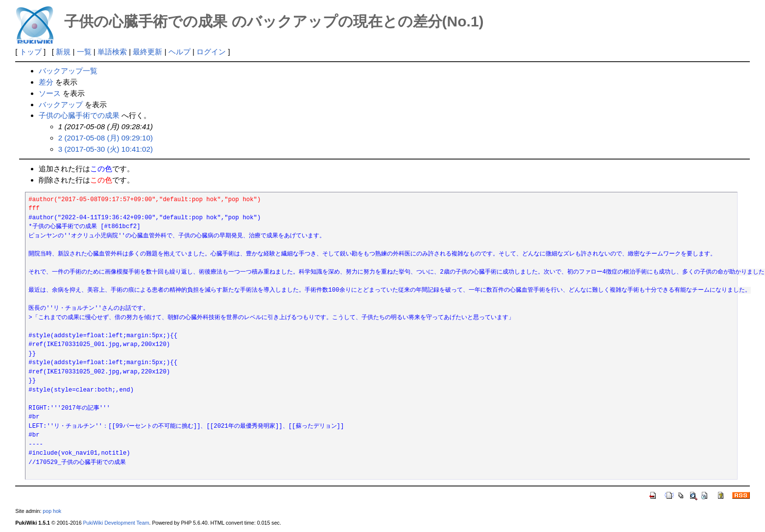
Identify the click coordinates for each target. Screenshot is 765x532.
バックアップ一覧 (68, 71)
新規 (63, 52)
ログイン (211, 52)
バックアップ (61, 104)
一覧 (84, 52)
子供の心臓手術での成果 (79, 115)
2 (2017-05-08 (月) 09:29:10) (106, 138)
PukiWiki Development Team (116, 523)
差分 (46, 82)
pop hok (52, 511)
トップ (31, 52)
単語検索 (112, 52)
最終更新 (147, 52)
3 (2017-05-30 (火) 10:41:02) (106, 149)
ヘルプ (179, 52)
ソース (50, 93)
